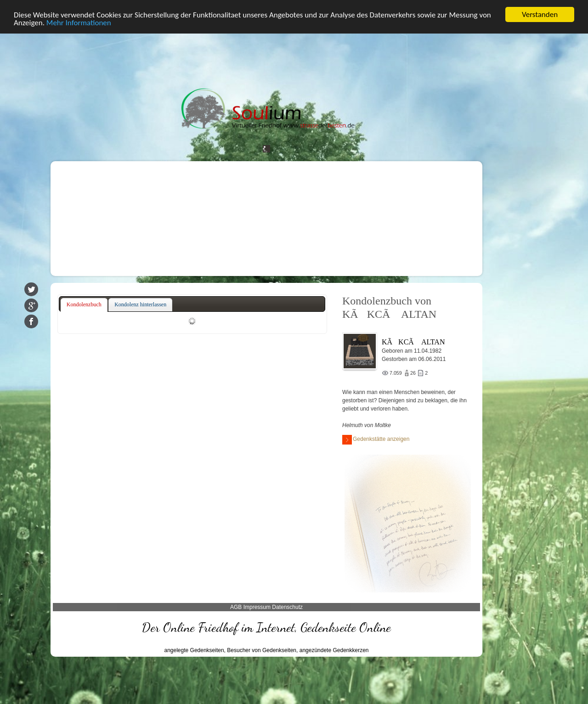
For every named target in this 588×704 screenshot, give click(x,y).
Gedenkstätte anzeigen (376, 440)
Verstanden (540, 14)
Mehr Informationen (79, 23)
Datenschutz (287, 607)
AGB (236, 607)
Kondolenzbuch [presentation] (84, 304)
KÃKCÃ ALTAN (413, 342)
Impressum (257, 607)
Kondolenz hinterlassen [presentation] (140, 304)
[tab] (84, 305)
